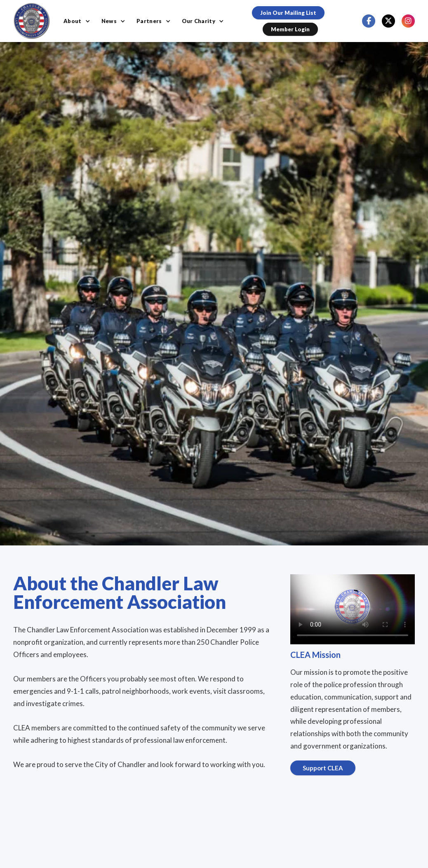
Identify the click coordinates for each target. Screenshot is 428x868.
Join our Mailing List (288, 13)
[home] (32, 21)
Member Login (290, 29)
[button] (78, 21)
